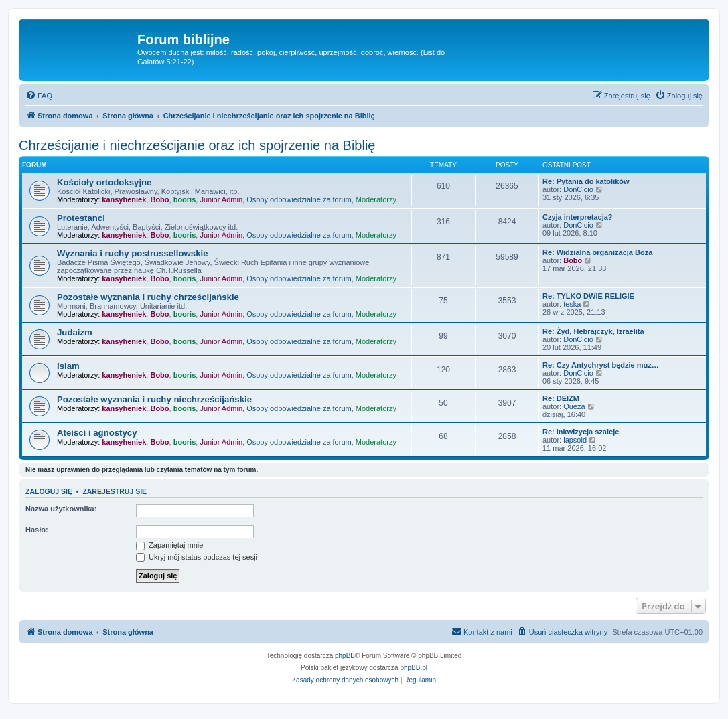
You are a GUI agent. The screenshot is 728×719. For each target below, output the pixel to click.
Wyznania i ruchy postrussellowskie (132, 253)
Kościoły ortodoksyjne (104, 182)
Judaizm (75, 332)
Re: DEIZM (561, 398)
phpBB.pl (414, 668)
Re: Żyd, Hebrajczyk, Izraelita (593, 331)
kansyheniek (124, 199)
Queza (574, 406)
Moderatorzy (376, 199)
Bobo (159, 199)
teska (572, 304)
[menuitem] (39, 96)
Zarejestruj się (115, 491)
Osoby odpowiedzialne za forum (299, 199)
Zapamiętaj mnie (169, 545)
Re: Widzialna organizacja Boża (597, 252)
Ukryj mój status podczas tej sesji (197, 557)
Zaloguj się (49, 491)
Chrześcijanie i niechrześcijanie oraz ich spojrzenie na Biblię (197, 145)
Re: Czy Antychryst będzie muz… (601, 365)
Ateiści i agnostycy (97, 433)
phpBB (345, 656)
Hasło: (37, 530)
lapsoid (575, 440)
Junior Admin (221, 199)
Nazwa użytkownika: (61, 509)
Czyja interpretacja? (578, 217)
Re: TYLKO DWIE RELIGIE (588, 296)
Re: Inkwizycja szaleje (581, 432)
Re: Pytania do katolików (586, 181)
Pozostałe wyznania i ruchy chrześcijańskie (148, 297)
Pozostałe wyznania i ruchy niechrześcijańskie (154, 399)
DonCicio (578, 189)
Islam (68, 366)
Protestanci (81, 218)
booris (185, 199)
